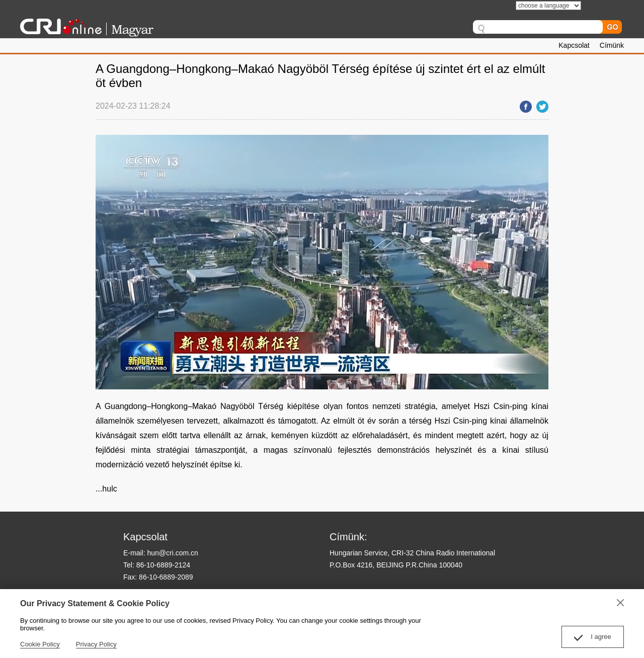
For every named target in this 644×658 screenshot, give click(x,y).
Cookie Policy (40, 644)
